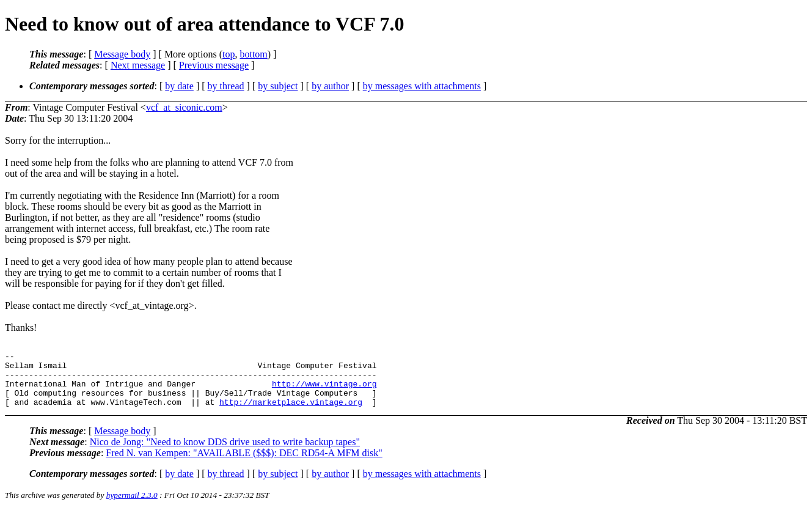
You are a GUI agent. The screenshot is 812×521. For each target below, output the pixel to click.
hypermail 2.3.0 (132, 506)
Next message (138, 65)
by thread (226, 86)
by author (330, 86)
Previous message (214, 65)
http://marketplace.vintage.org (291, 413)
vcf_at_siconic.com (184, 107)
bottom (253, 54)
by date (179, 86)
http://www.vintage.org (324, 391)
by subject (278, 86)
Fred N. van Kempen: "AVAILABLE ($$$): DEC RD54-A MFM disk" (244, 464)
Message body (122, 54)
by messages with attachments (422, 86)
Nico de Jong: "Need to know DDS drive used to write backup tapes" (225, 453)
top (229, 54)
